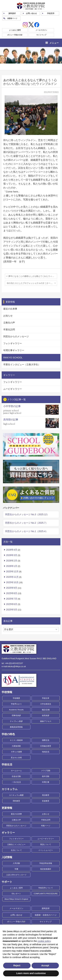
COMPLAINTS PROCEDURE (46, 894)
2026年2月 (12, 561)
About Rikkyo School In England (16, 899)
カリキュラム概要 (16, 795)
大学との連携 (16, 752)
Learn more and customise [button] (31, 973)
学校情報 (7, 692)
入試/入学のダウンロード (16, 875)
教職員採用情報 (16, 727)
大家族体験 (16, 746)
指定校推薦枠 (46, 869)
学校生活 (7, 765)
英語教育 (46, 795)
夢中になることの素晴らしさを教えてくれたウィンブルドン (33, 276)
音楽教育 (46, 801)
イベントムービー (46, 850)
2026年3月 (12, 555)
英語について (46, 844)
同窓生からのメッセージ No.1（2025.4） (26, 531)
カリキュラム (10, 789)
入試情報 (7, 857)
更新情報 (7, 808)
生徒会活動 (16, 776)
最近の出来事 (10, 309)
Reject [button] (17, 965)
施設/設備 (46, 710)
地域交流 (46, 752)
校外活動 (46, 776)
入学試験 (16, 863)
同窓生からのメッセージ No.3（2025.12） (27, 514)
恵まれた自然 (16, 758)
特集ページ (46, 826)
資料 (12, 13)
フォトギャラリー (13, 343)
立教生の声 (9, 323)
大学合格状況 (46, 704)
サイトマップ (41, 35)
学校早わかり (16, 704)
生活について (16, 850)
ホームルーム (16, 771)
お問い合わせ (31, 13)
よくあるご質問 (15, 30)
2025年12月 (12, 571)
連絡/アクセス (46, 721)
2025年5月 (12, 610)
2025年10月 (12, 582)
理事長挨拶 (16, 715)
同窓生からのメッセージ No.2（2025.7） (26, 523)
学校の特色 (8, 734)
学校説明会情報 (46, 863)
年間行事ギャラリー (14, 350)
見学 (51, 13)
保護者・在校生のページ (46, 915)
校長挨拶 (46, 715)
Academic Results (16, 710)
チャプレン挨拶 (16, 721)
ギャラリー (8, 833)
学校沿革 (46, 698)
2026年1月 (12, 566)
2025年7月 (12, 599)
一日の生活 (16, 782)
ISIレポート (16, 894)
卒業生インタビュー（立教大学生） (22, 364)
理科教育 (16, 801)
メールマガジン (41, 30)
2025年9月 (12, 588)
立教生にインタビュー (16, 844)
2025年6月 (12, 604)
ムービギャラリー (13, 389)
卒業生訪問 (9, 330)
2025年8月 (12, 593)
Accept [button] (45, 965)
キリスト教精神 (16, 740)
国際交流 (46, 740)
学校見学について (46, 888)
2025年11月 (12, 577)
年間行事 (46, 782)
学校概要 (16, 698)
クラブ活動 (46, 771)
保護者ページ (12, 18)
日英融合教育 (46, 746)
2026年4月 (12, 550)
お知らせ (8, 316)
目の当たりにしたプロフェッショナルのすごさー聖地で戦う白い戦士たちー (32, 283)
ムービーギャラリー (46, 839)
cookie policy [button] (44, 941)
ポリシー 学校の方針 (15, 35)
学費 (16, 869)
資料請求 (46, 908)
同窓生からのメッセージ (16, 336)
